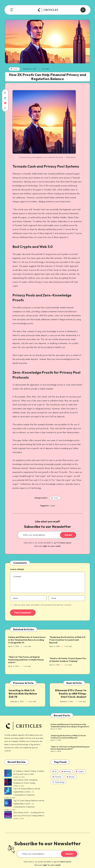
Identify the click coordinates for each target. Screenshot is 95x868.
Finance (57, 777)
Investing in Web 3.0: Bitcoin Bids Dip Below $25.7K (23, 694)
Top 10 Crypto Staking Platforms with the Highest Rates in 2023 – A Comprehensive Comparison (29, 804)
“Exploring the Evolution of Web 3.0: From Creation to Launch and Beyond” (68, 640)
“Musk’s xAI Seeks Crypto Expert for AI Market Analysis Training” (68, 660)
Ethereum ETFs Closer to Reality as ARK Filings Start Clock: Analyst (71, 694)
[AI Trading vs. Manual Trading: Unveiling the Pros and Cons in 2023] (8, 774)
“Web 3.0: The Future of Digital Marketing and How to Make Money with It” (26, 660)
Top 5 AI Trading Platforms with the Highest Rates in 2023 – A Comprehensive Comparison (27, 792)
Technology (59, 782)
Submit (68, 535)
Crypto (14, 69)
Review (71, 777)
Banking (66, 771)
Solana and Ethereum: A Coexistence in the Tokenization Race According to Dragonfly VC (27, 640)
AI (54, 771)
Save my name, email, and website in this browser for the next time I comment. (43, 605)
